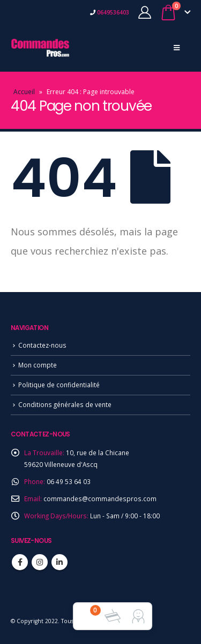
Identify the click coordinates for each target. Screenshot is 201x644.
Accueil (24, 92)
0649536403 (112, 12)
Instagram (40, 562)
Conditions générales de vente (65, 404)
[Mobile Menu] (177, 48)
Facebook (20, 562)
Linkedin (59, 562)
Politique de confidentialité (59, 385)
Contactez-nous (42, 345)
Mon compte (38, 365)
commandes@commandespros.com (100, 499)
